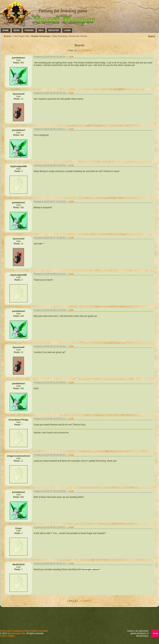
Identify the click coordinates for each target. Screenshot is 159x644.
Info (41, 30)
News (17, 30)
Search (152, 36)
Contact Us (36, 631)
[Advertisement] (79, 619)
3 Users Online (7, 636)
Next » (89, 51)
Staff (45, 631)
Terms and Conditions (11, 631)
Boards (8, 36)
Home (5, 30)
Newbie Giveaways (41, 36)
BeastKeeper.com (16, 633)
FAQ (26, 631)
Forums (29, 30)
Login (67, 30)
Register (54, 30)
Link (71, 57)
